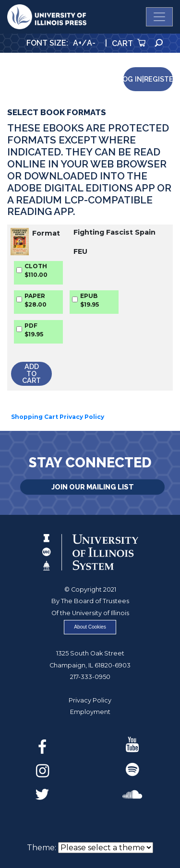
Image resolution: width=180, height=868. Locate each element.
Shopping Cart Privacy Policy (58, 417)
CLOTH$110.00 (36, 270)
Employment (90, 712)
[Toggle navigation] (159, 17)
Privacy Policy (90, 700)
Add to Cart (31, 373)
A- (91, 43)
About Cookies (90, 627)
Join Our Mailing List (93, 487)
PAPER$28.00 (36, 300)
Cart (129, 43)
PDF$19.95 (34, 330)
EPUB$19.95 (90, 300)
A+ (77, 43)
